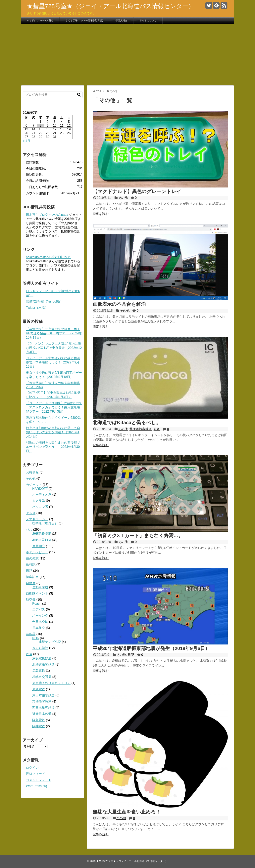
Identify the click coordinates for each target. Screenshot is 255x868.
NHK (36, 638)
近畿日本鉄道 (42, 714)
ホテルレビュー (37, 552)
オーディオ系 (42, 495)
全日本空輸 (40, 622)
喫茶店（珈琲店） (45, 523)
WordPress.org (36, 786)
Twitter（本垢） (37, 308)
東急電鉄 (39, 689)
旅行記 (31, 565)
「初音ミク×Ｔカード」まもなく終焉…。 (138, 536)
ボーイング (40, 616)
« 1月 (26, 141)
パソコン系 (40, 507)
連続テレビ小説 (50, 642)
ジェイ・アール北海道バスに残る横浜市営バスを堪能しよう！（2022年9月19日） (53, 362)
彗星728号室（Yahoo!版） (45, 301)
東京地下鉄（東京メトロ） (51, 683)
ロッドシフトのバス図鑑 (40, 21)
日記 (131, 655)
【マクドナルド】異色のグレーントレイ (137, 191)
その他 (123, 198)
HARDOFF (40, 489)
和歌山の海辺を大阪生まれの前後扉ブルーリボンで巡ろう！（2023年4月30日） (53, 447)
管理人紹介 (121, 21)
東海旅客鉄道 (42, 702)
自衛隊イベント (37, 593)
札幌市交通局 (42, 677)
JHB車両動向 (42, 540)
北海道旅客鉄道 (141, 429)
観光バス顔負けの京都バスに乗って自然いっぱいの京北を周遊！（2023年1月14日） (53, 432)
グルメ (31, 513)
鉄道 (157, 429)
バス (29, 530)
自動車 (31, 583)
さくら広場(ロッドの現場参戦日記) (84, 21)
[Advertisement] (127, 55)
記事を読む (101, 214)
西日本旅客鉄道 (43, 708)
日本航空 (39, 628)
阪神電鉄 (39, 726)
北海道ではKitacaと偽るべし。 (127, 422)
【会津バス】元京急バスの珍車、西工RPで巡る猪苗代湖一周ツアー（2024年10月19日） (54, 333)
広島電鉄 (39, 671)
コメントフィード (39, 780)
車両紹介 (39, 546)
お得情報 (32, 472)
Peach (37, 604)
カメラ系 (39, 501)
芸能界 (31, 634)
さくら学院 (40, 648)
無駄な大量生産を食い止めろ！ (127, 812)
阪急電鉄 (39, 720)
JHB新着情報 (42, 534)
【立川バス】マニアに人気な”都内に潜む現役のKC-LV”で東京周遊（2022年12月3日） (54, 348)
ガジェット (34, 485)
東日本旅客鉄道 (43, 695)
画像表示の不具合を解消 (119, 304)
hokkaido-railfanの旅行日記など (48, 257)
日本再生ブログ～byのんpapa (47, 215)
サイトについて (148, 21)
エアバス (39, 609)
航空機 (31, 600)
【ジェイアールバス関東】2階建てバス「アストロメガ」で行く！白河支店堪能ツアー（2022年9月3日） (54, 407)
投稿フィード (35, 774)
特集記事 (32, 577)
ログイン (32, 768)
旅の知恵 (32, 558)
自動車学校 (40, 587)
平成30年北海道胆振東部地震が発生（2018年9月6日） (151, 648)
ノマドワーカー (37, 519)
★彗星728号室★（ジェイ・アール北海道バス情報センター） (111, 6)
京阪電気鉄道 (42, 658)
